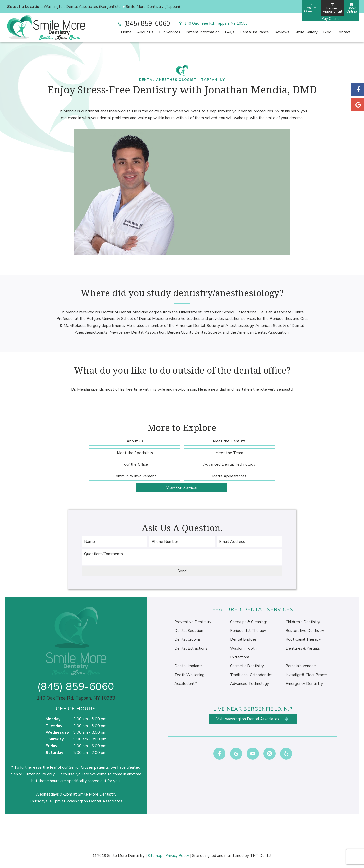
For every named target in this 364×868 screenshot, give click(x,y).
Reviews (282, 32)
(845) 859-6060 (143, 24)
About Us (145, 32)
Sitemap (155, 856)
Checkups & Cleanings (249, 622)
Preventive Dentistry (193, 622)
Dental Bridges (243, 639)
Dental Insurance (254, 32)
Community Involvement (135, 476)
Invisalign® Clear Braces (307, 675)
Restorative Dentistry (305, 631)
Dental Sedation (189, 631)
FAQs (230, 32)
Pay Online (331, 19)
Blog (327, 32)
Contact (344, 32)
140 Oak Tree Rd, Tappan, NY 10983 (213, 23)
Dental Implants (189, 666)
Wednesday (57, 732)
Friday (51, 746)
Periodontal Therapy (248, 631)
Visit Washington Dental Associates (253, 719)
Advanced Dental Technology (229, 464)
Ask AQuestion (311, 8)
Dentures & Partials (303, 648)
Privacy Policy (177, 856)
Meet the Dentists (229, 441)
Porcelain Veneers (301, 666)
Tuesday (54, 726)
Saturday (54, 753)
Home (126, 32)
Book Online (351, 8)
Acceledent (186, 684)
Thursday (55, 739)
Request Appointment (332, 8)
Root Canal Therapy (303, 639)
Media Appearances (229, 476)
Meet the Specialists (135, 453)
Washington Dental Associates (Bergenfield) (83, 7)
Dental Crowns (188, 639)
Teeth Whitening (189, 675)
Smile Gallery (306, 32)
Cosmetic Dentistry (247, 666)
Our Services (169, 32)
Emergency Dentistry (304, 684)
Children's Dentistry (303, 622)
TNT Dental (261, 856)
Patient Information (203, 32)
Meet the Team (229, 453)
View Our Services (182, 488)
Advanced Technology (249, 684)
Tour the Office (135, 464)
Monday (53, 719)
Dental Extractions (191, 648)
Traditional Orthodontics (251, 675)
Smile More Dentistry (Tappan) (153, 7)
